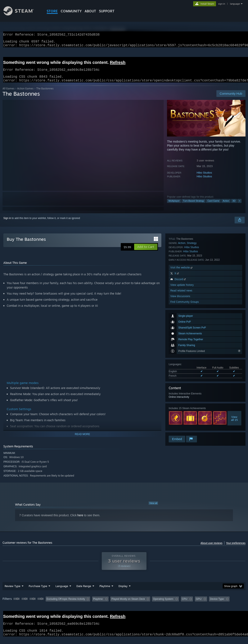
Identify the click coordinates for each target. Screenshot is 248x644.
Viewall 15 (234, 347)
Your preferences (236, 548)
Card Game (213, 206)
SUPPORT (107, 11)
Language (62, 591)
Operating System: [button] (163, 604)
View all (153, 508)
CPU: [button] (185, 604)
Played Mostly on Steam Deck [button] (128, 604)
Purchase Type (38, 591)
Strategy (192, 370)
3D (234, 206)
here (80, 520)
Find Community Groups (185, 429)
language (235, 4)
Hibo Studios (204, 178)
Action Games (25, 93)
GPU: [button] (199, 604)
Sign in (7, 223)
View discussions (180, 424)
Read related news (181, 418)
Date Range (84, 591)
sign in (222, 4)
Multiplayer (174, 206)
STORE (52, 11)
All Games (8, 93)
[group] (124, 604)
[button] (146, 252)
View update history (182, 412)
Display (123, 591)
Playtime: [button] (98, 604)
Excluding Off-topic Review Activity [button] (66, 604)
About (90, 11)
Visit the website (182, 395)
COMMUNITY (71, 11)
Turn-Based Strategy (193, 206)
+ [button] (239, 206)
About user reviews (211, 548)
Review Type (12, 591)
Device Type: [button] (217, 604)
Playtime (105, 591)
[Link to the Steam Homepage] (22, 14)
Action (226, 206)
